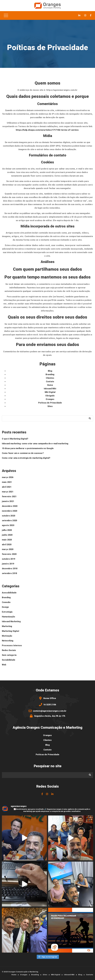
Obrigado (50, 396)
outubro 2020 (8, 516)
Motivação (7, 636)
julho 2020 (7, 530)
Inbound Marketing (11, 622)
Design (5, 607)
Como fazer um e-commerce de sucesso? (23, 453)
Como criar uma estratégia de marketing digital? (26, 458)
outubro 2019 (8, 559)
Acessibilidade (9, 593)
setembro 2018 (9, 573)
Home (50, 385)
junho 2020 (7, 535)
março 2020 (8, 549)
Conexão (6, 602)
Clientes (50, 378)
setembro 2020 (9, 521)
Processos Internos (12, 646)
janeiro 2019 (8, 564)
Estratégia (7, 612)
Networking (8, 641)
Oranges (50, 399)
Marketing (7, 626)
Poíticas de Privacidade (50, 403)
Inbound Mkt (50, 389)
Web (4, 665)
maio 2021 (7, 482)
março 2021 (8, 492)
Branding (50, 375)
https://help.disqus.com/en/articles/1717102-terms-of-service (47, 130)
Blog (50, 371)
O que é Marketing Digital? (15, 439)
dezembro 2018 (10, 569)
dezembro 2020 (10, 506)
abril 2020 (7, 545)
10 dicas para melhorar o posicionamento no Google (28, 448)
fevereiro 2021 (9, 497)
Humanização (8, 617)
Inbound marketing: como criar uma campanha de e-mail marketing (35, 444)
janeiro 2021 (8, 501)
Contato (50, 382)
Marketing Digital (10, 631)
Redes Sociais (9, 650)
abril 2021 (7, 487)
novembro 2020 (9, 511)
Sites (50, 406)
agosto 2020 (8, 525)
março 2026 (8, 477)
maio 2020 (7, 540)
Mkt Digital (50, 392)
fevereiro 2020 (9, 554)
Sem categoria (9, 655)
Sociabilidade (9, 660)
